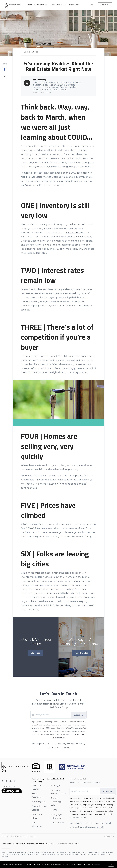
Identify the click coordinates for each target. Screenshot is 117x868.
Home (54, 810)
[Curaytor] (12, 793)
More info (98, 865)
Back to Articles (31, 52)
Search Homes (74, 5)
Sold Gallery (57, 823)
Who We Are (39, 802)
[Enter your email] (52, 715)
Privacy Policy (110, 836)
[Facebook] (2, 781)
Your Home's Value (58, 5)
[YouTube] (11, 781)
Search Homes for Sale (56, 802)
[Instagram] (15, 781)
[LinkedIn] (6, 781)
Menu (90, 5)
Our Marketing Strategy (38, 5)
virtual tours (73, 233)
